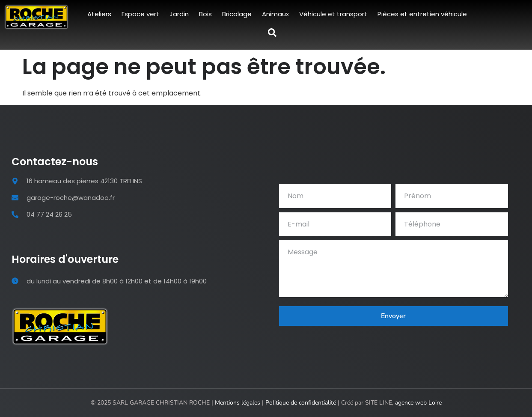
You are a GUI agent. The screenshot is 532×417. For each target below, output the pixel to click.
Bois (205, 14)
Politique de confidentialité (301, 403)
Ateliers (99, 14)
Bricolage (237, 14)
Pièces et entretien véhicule (422, 14)
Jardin (179, 14)
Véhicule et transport (333, 14)
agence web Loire (418, 403)
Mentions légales (238, 403)
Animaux (275, 14)
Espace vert (140, 14)
